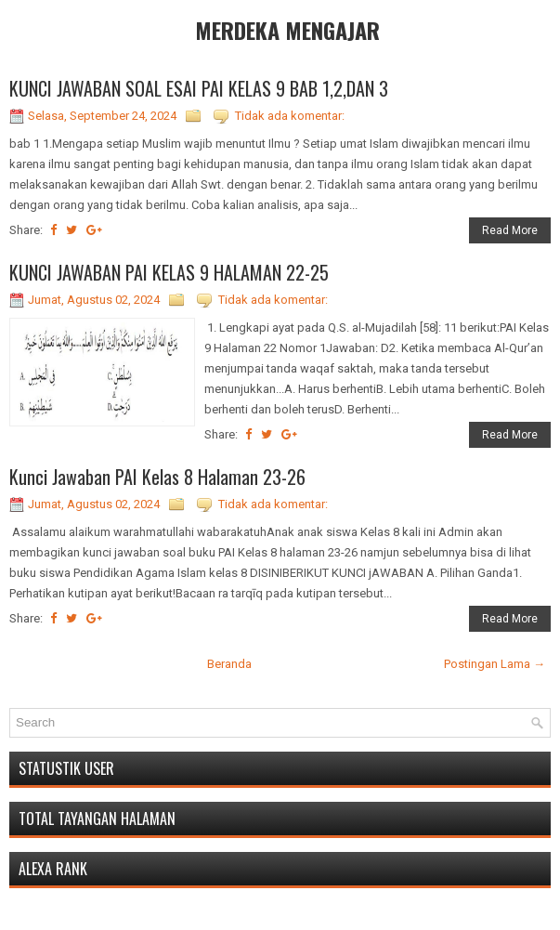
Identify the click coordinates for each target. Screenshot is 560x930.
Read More (510, 230)
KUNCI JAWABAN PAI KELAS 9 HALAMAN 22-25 (169, 272)
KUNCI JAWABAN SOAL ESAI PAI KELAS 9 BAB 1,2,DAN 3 (199, 88)
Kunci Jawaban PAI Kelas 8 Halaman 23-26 (157, 477)
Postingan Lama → (495, 664)
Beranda (229, 664)
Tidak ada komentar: (290, 116)
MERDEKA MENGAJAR (287, 30)
